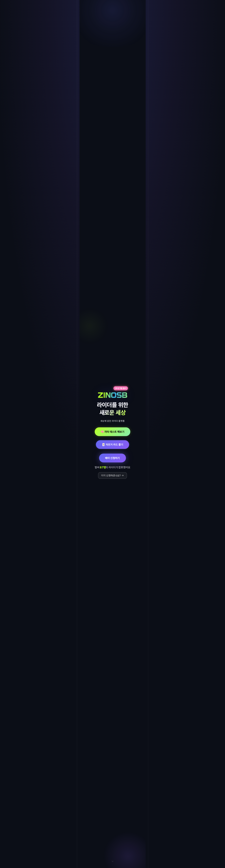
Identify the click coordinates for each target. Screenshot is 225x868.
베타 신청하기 (113, 458)
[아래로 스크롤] (113, 863)
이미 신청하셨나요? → (112, 476)
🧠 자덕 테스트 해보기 (112, 432)
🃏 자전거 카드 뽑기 (112, 445)
